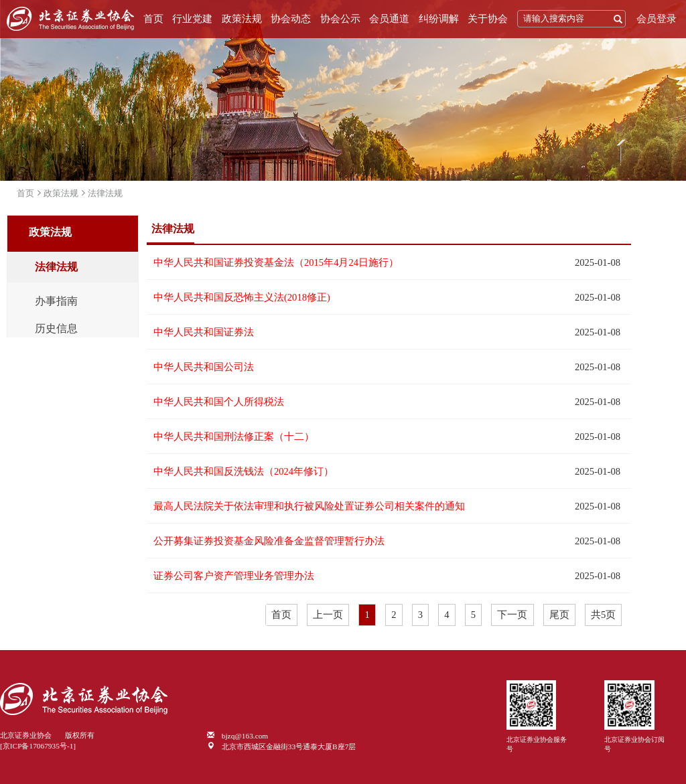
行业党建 (192, 19)
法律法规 (105, 193)
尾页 (559, 615)
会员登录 (657, 19)
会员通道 (389, 19)
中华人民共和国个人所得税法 (219, 402)
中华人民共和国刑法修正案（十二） (234, 437)
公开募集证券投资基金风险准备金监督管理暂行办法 (269, 541)
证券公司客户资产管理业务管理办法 (234, 576)
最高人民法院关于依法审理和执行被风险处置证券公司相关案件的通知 (309, 506)
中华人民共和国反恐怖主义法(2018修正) (242, 297)
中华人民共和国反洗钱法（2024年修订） (244, 471)
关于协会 (488, 19)
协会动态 (291, 19)
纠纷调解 (439, 19)
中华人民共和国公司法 (204, 367)
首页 (153, 19)
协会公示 (340, 19)
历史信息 (56, 329)
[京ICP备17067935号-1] (38, 746)
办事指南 (56, 301)
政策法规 (242, 19)
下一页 (512, 615)
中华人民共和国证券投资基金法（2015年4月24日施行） (276, 262)
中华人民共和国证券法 (204, 332)
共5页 (603, 615)
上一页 (328, 615)
